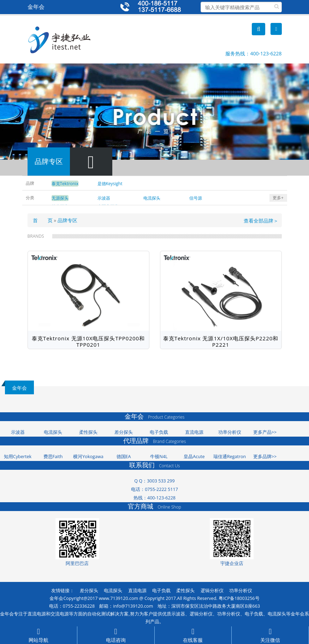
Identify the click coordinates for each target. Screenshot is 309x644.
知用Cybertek (18, 457)
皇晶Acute (194, 457)
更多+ (278, 198)
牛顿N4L (159, 457)
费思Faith (53, 457)
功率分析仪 (230, 432)
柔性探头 (88, 432)
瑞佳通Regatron (230, 457)
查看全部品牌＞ (261, 221)
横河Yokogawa (88, 457)
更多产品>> (265, 432)
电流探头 (53, 432)
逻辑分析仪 (212, 591)
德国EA (124, 457)
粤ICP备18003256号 (239, 598)
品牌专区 (67, 220)
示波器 (18, 432)
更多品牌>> (265, 457)
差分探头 (124, 432)
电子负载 (159, 432)
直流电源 (194, 432)
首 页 (43, 220)
